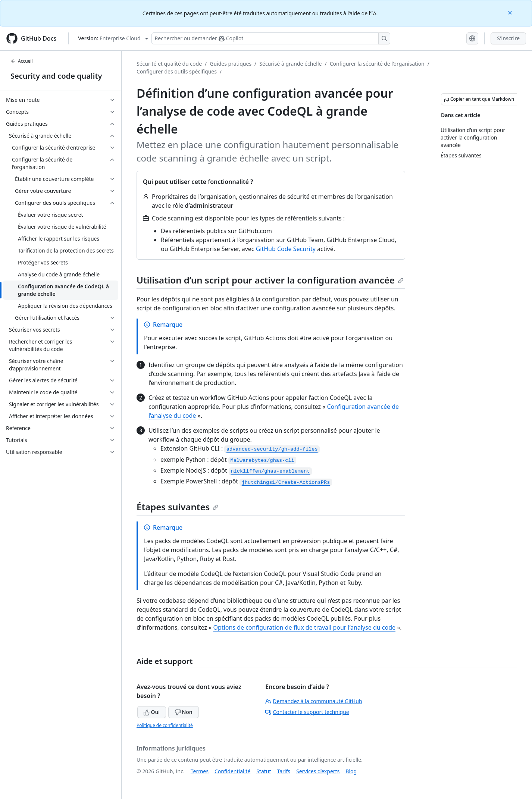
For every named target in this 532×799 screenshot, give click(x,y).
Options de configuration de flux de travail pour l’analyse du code (304, 627)
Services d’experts (318, 771)
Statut (264, 771)
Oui (152, 712)
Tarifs (284, 771)
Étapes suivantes (178, 507)
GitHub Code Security (286, 249)
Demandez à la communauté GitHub (314, 701)
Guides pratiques (231, 64)
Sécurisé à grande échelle (290, 64)
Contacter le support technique (307, 712)
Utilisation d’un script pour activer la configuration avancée (270, 280)
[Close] (511, 12)
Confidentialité (232, 771)
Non (184, 712)
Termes (200, 771)
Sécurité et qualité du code (169, 64)
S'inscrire (508, 38)
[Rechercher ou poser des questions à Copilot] (271, 38)
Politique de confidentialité (165, 725)
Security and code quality (56, 76)
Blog (351, 771)
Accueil (22, 61)
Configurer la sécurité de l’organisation (377, 64)
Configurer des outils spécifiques (177, 71)
